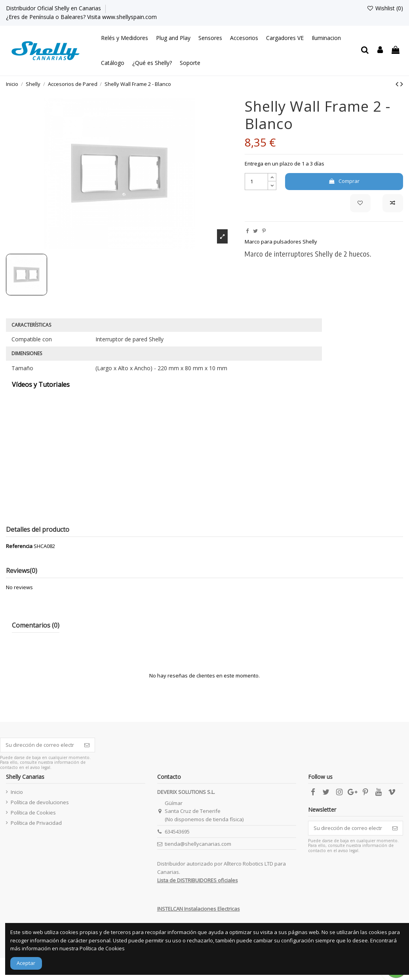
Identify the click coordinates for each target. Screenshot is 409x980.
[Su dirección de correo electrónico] (40, 745)
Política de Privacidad (36, 823)
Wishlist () (385, 8)
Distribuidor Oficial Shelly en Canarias (54, 8)
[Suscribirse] (87, 745)
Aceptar (26, 963)
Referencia (19, 546)
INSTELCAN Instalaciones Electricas (199, 909)
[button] (125, 38)
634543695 (177, 832)
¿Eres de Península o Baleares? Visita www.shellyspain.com (81, 17)
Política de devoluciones (40, 802)
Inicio (17, 792)
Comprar (344, 181)
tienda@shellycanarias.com (198, 844)
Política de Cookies (33, 813)
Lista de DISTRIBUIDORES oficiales (198, 880)
